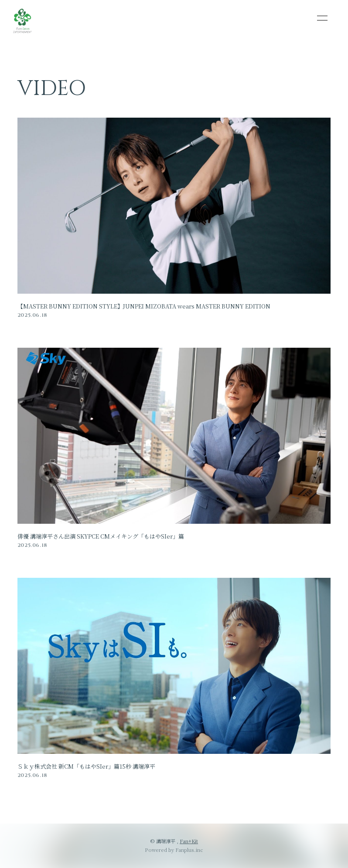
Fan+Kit (189, 841)
